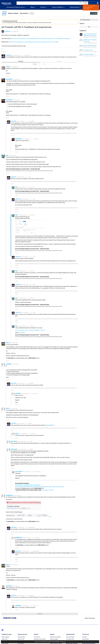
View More (40, 614)
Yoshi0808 (9, 364)
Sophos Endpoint (5, 637)
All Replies (21, 61)
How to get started (70, 637)
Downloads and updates (55, 637)
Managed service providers (40, 639)
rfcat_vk (8, 343)
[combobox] (50, 3)
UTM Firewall (21, 643)
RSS (89, 27)
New (95, 13)
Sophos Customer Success (56, 643)
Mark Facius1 (14, 441)
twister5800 (26, 55)
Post (50, 517)
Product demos (86, 639)
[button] (86, 3)
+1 (82, 3)
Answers (59, 61)
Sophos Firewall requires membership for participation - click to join (50, 642)
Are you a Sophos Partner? (22, 487)
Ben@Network (10, 495)
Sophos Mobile (5, 643)
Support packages (54, 639)
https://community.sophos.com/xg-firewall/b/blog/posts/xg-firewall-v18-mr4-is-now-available (34, 42)
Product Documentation (35, 487)
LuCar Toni (8, 31)
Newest (45, 64)
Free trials (84, 637)
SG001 (8, 408)
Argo (7, 155)
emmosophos (50, 425)
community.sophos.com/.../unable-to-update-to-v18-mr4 (30, 330)
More (32, 13)
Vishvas (8, 67)
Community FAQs (70, 639)
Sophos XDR (4, 639)
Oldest (35, 64)
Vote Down (8, 76)
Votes (40, 64)
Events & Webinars (58, 7)
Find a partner (37, 637)
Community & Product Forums (15, 7)
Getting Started (74, 7)
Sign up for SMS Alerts (58, 487)
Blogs (32, 7)
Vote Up (7, 76)
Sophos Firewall (86, 20)
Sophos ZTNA (21, 639)
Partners (43, 7)
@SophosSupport (47, 487)
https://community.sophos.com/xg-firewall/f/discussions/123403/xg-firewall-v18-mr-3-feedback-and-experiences (40, 39)
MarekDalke (9, 586)
